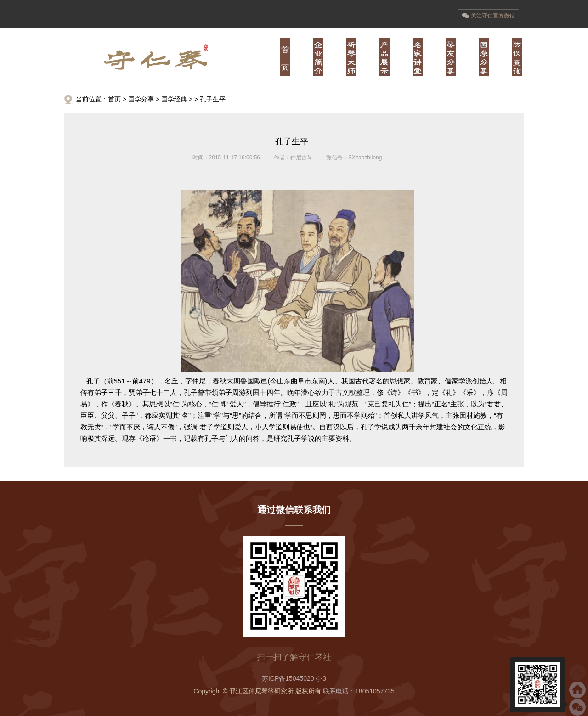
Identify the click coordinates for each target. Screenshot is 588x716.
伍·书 (451, 57)
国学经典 (174, 99)
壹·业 (318, 57)
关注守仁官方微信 (489, 16)
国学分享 (141, 99)
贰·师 (351, 57)
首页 (285, 57)
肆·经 (418, 57)
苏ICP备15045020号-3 (294, 678)
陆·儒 (484, 57)
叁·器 (384, 57)
